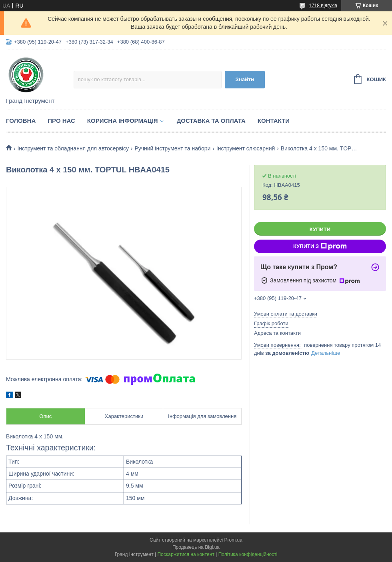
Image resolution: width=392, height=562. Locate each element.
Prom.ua (233, 540)
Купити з (320, 246)
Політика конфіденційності (248, 554)
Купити (320, 229)
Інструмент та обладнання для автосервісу (73, 148)
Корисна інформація (123, 121)
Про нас (61, 121)
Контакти (274, 121)
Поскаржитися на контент (186, 554)
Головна (21, 121)
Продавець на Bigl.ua (196, 547)
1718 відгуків (323, 6)
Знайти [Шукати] (245, 79)
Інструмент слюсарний (246, 148)
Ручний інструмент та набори (172, 148)
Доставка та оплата (211, 121)
